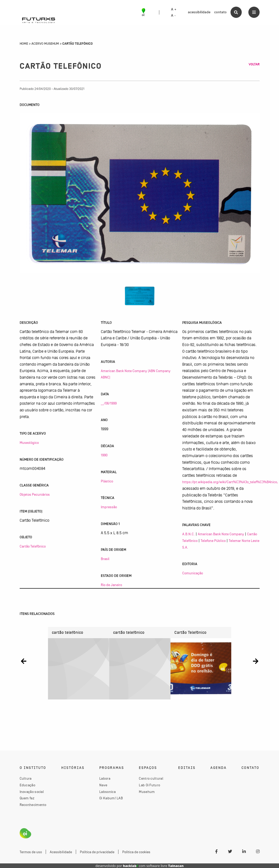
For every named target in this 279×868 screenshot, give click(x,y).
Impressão (109, 507)
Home (24, 44)
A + (174, 9)
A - (173, 16)
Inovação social (32, 792)
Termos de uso (31, 852)
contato (220, 12)
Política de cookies (136, 852)
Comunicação (193, 573)
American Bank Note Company (221, 534)
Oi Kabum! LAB (111, 798)
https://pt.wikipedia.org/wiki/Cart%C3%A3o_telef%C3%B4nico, (230, 482)
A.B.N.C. (189, 534)
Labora (105, 779)
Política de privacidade (97, 852)
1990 (104, 455)
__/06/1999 (109, 403)
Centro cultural (151, 779)
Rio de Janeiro (111, 585)
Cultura (26, 779)
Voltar (254, 64)
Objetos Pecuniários (35, 494)
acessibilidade (199, 12)
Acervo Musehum (45, 44)
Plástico (107, 481)
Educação (27, 785)
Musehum (147, 792)
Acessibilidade (61, 852)
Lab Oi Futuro (149, 785)
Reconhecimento (33, 805)
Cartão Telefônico (33, 546)
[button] (24, 661)
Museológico (29, 443)
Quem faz (27, 798)
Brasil (105, 559)
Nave (103, 785)
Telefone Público (213, 541)
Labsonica (107, 792)
